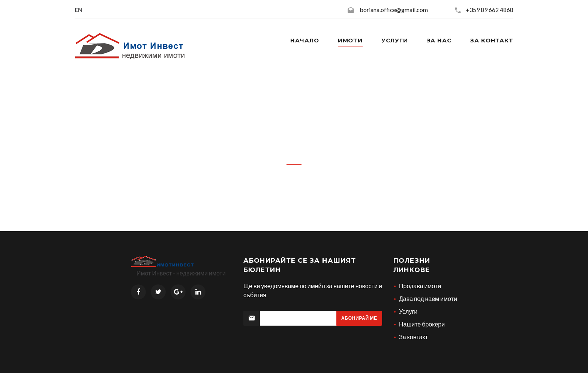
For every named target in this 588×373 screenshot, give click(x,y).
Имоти (350, 40)
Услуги (394, 40)
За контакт (492, 40)
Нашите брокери (422, 324)
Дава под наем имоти (428, 299)
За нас (439, 40)
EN (79, 10)
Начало (304, 40)
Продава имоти (420, 286)
